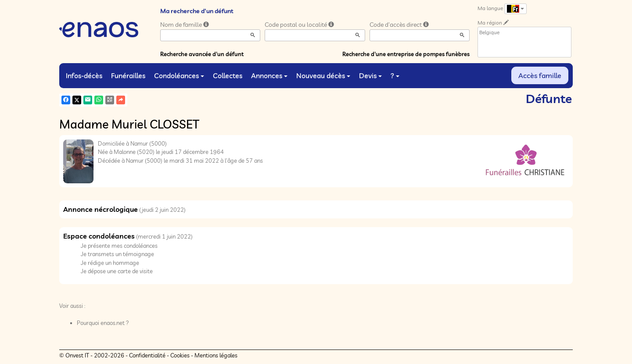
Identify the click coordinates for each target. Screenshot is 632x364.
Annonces (269, 75)
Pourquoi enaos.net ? (103, 323)
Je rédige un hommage (110, 263)
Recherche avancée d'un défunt (202, 54)
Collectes (228, 75)
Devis (370, 75)
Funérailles (128, 75)
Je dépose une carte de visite (117, 271)
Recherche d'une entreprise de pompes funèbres (406, 54)
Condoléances (179, 75)
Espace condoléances (99, 236)
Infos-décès (84, 75)
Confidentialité (147, 355)
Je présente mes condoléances (119, 246)
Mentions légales (216, 355)
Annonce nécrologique (101, 209)
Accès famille (540, 75)
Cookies (180, 355)
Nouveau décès (323, 75)
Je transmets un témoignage (117, 254)
